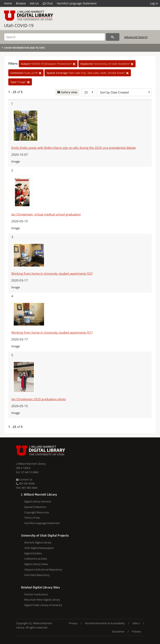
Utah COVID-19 (19, 25)
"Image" (20, 82)
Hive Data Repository (37, 575)
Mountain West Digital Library (42, 600)
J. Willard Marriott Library (31, 464)
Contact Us (24, 479)
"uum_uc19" (26, 73)
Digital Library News (36, 564)
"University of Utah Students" (107, 64)
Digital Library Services (38, 501)
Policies (136, 631)
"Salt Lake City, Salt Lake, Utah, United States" (88, 73)
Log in (154, 3)
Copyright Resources (37, 512)
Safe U (136, 623)
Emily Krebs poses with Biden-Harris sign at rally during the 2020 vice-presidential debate (74, 148)
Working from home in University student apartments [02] (52, 273)
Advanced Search (136, 37)
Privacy (73, 623)
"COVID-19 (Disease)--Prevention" (48, 64)
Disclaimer (118, 631)
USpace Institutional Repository (43, 569)
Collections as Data (36, 559)
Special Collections (35, 507)
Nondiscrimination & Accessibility (105, 623)
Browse (21, 3)
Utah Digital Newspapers (39, 548)
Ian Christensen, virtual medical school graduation (46, 214)
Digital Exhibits (33, 553)
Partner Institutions (36, 594)
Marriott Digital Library (38, 542)
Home (8, 3)
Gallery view (69, 92)
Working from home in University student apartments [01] (52, 332)
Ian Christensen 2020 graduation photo (39, 399)
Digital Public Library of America (43, 605)
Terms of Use (32, 518)
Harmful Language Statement (77, 3)
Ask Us (34, 3)
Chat (48, 3)
